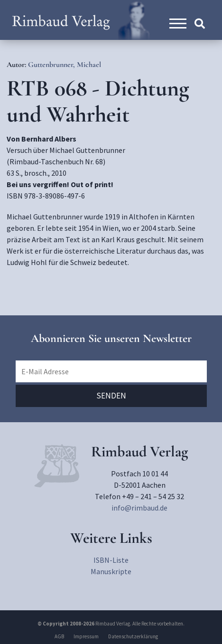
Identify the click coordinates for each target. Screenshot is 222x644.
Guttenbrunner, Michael (65, 65)
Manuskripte (111, 571)
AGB (59, 636)
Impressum (86, 636)
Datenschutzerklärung (133, 636)
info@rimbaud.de (139, 508)
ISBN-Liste (111, 560)
